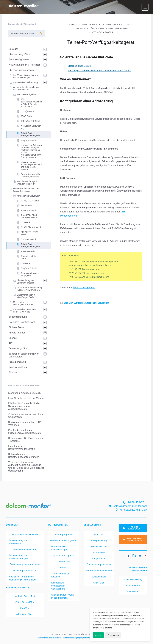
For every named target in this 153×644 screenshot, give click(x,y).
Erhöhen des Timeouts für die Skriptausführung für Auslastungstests (24, 406)
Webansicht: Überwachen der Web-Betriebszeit (27, 88)
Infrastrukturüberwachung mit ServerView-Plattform (29, 289)
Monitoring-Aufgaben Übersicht (25, 393)
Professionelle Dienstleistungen (60, 548)
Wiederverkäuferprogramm (64, 540)
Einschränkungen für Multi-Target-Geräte (30, 175)
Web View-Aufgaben (74, 303)
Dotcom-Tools (133, 585)
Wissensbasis (99, 577)
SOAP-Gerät (26, 116)
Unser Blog (99, 583)
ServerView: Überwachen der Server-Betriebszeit (26, 190)
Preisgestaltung (99, 540)
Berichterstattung (18, 317)
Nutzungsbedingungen (72, 638)
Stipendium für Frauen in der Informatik (62, 596)
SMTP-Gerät (26, 206)
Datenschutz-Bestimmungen (49, 638)
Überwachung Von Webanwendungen (18, 557)
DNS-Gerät (26, 222)
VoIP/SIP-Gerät (28, 251)
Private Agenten (17, 333)
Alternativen (64, 562)
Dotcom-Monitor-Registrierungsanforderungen (24, 456)
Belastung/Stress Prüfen (25, 571)
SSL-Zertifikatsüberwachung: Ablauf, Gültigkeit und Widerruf (31, 103)
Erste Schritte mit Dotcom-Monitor (26, 398)
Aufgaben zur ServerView (97, 303)
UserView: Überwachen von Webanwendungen (26, 76)
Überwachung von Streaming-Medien (25, 282)
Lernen (64, 568)
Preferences (113, 635)
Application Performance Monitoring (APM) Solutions (23, 578)
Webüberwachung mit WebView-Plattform (27, 183)
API (11, 343)
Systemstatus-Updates (64, 556)
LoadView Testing (133, 579)
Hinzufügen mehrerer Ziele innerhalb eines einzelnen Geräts (99, 71)
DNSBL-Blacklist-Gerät (31, 227)
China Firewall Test (25, 602)
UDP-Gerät (26, 263)
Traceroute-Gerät (29, 239)
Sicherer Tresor (17, 327)
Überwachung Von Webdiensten (18, 542)
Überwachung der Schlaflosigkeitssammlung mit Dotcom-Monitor (31, 166)
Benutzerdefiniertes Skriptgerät (30, 274)
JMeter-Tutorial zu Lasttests (60, 575)
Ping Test (25, 608)
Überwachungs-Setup (20, 54)
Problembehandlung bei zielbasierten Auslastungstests (24, 432)
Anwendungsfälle (18, 348)
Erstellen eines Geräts (79, 66)
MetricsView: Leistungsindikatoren (23, 303)
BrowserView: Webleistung (25, 82)
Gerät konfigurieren (19, 60)
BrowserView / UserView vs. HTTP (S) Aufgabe (26, 311)
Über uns (99, 534)
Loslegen (14, 49)
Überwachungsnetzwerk (99, 565)
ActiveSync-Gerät (29, 210)
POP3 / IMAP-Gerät (30, 201)
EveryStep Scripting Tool (22, 322)
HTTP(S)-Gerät (28, 111)
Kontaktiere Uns (99, 546)
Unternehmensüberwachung (99, 571)
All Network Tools (25, 614)
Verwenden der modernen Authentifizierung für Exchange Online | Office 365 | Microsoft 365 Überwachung (26, 466)
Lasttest (13, 338)
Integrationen (99, 559)
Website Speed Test (25, 596)
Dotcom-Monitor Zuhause (25, 534)
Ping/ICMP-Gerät (29, 140)
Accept (98, 635)
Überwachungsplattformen (23, 70)
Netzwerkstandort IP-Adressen (25, 65)
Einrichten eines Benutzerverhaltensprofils (22, 448)
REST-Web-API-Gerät (30, 121)
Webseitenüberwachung (25, 549)
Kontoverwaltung (18, 367)
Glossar (13, 372)
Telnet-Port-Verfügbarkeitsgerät (30, 134)
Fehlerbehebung (17, 362)
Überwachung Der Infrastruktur (25, 565)
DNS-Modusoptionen (84, 288)
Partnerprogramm (64, 534)
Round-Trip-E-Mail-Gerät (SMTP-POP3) (30, 216)
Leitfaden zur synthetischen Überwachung (58, 586)
